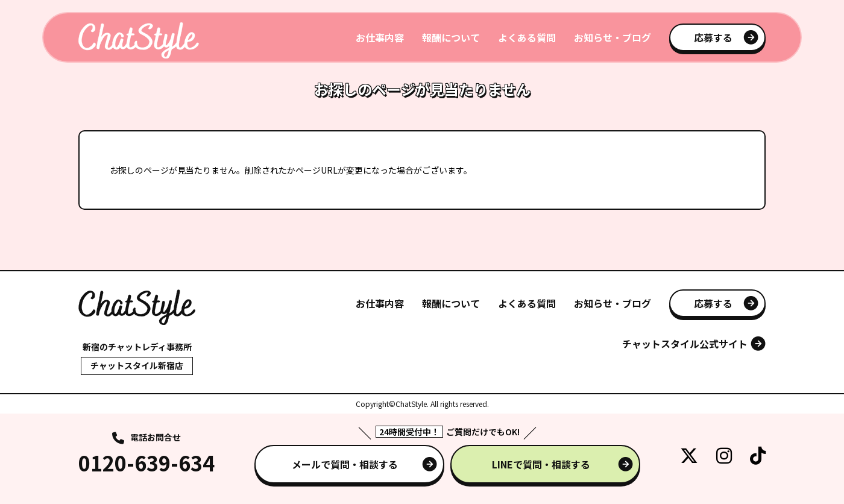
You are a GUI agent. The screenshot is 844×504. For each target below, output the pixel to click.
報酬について (451, 37)
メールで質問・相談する (345, 464)
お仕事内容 (380, 37)
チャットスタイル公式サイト (685, 344)
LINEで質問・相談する (541, 464)
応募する (713, 37)
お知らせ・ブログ (613, 37)
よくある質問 (527, 37)
